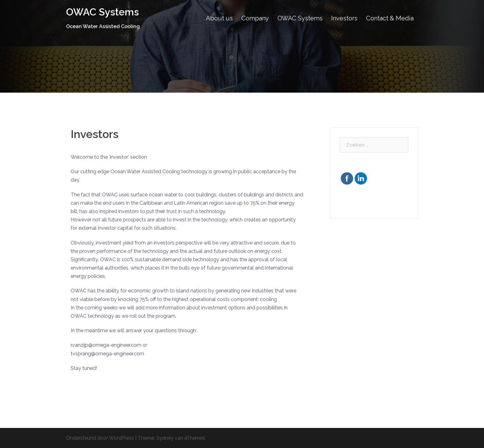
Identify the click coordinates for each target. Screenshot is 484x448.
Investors (344, 18)
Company (255, 18)
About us (219, 18)
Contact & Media (390, 18)
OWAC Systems (102, 12)
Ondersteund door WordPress (100, 438)
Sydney (165, 438)
